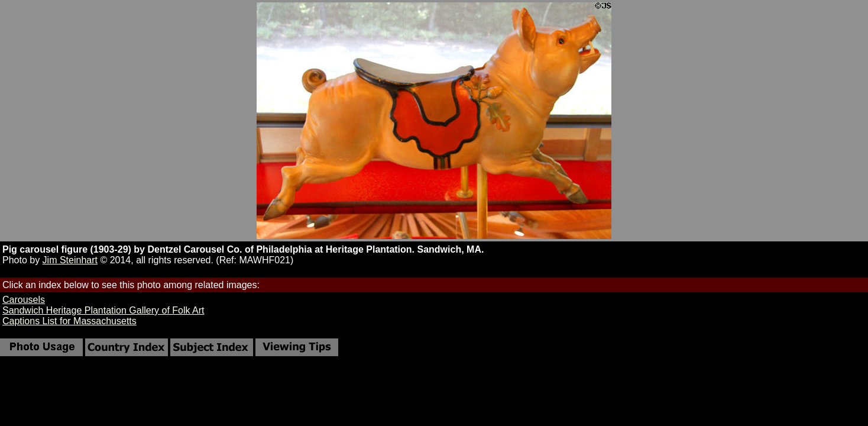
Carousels (24, 300)
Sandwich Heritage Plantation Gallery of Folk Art (103, 310)
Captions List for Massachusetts (69, 321)
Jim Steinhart (70, 260)
